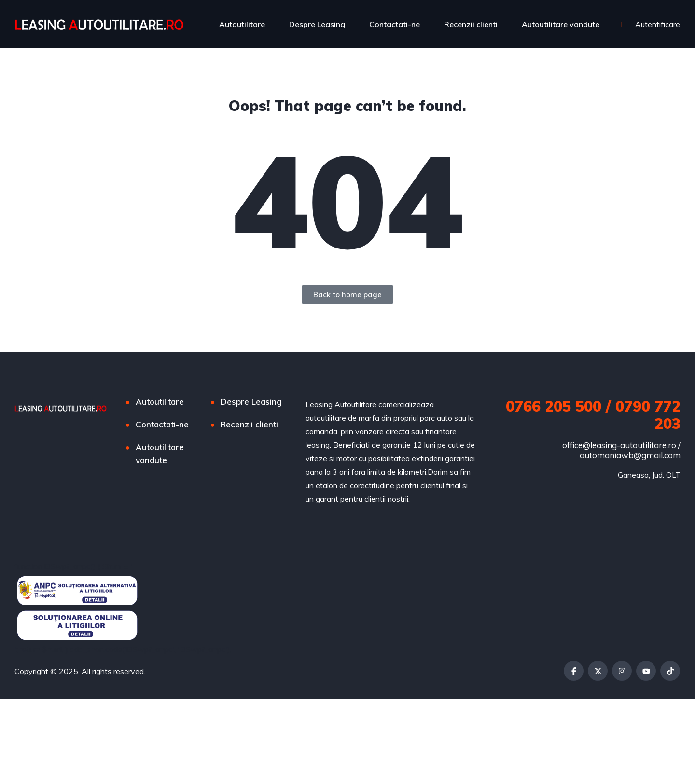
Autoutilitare (242, 24)
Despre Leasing (317, 24)
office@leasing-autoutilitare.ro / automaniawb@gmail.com (621, 450)
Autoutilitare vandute (561, 24)
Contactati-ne (395, 24)
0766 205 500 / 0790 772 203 (593, 415)
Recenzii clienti (471, 24)
